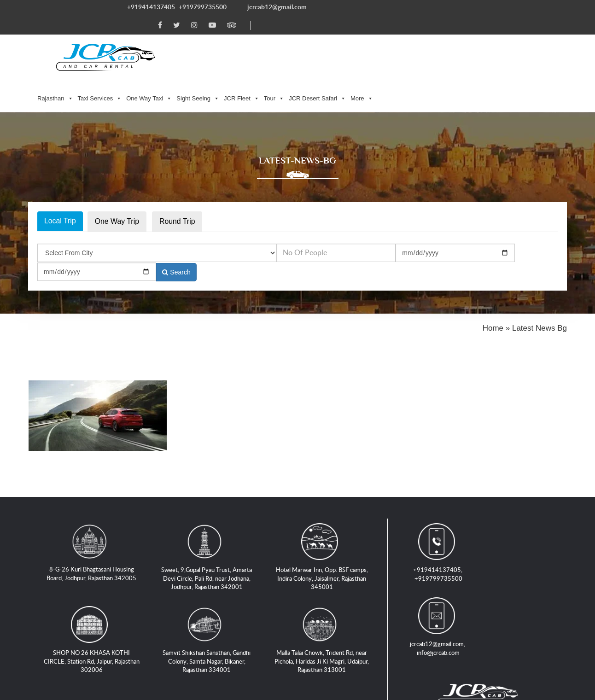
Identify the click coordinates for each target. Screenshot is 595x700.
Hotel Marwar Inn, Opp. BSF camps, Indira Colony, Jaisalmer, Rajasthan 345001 (323, 512)
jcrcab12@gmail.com (277, 7)
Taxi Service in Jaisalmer (367, 642)
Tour (408, 37)
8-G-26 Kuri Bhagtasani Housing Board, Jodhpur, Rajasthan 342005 (93, 507)
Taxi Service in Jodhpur (110, 642)
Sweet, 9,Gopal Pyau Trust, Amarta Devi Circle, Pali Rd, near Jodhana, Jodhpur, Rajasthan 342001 (208, 512)
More (496, 37)
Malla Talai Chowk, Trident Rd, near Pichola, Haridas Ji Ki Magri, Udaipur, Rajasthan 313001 (323, 595)
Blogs (427, 642)
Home (50, 642)
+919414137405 (151, 7)
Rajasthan (190, 37)
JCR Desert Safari (452, 37)
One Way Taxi (284, 37)
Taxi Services (234, 37)
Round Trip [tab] (178, 169)
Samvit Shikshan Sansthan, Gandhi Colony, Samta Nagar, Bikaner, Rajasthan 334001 (208, 595)
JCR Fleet (376, 37)
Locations (56, 652)
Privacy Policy (157, 652)
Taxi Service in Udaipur (278, 642)
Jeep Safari (466, 642)
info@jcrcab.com (519, 512)
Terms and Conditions (228, 652)
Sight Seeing (333, 37)
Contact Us (103, 652)
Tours (506, 642)
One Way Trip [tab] (117, 169)
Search (534, 200)
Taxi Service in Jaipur (194, 642)
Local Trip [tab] (60, 168)
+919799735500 (203, 7)
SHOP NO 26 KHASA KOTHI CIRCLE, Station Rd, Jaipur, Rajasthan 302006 (93, 591)
